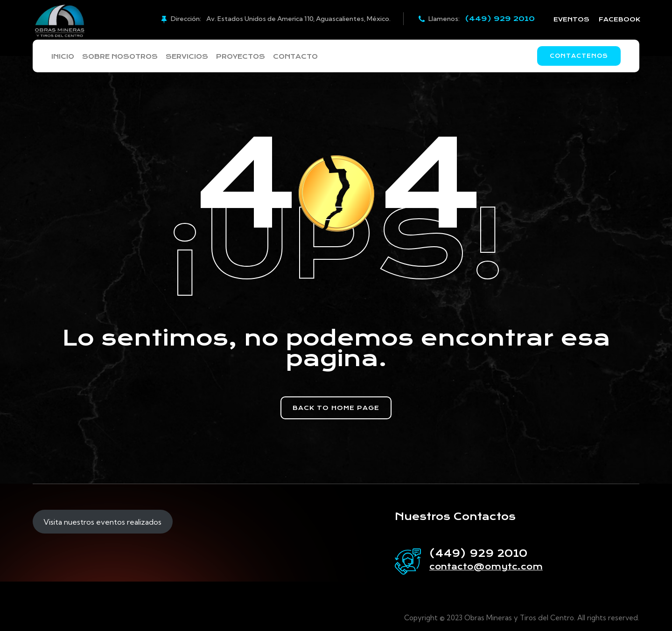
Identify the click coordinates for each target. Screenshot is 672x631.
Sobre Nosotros (124, 57)
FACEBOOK (619, 19)
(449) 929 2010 (500, 19)
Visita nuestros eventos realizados (102, 522)
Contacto (312, 57)
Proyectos (253, 57)
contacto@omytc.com (486, 567)
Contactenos (579, 56)
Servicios (195, 57)
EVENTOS (571, 19)
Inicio (62, 57)
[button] (336, 408)
